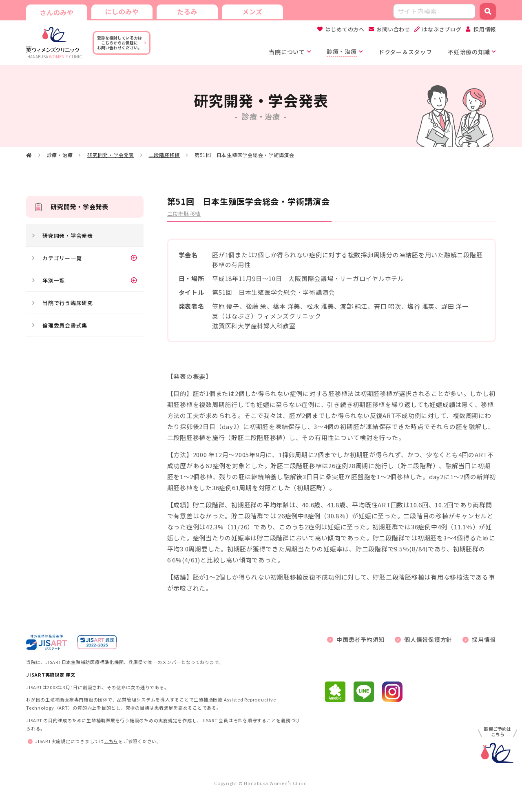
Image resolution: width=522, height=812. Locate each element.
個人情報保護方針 (428, 639)
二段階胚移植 (165, 155)
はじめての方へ (345, 29)
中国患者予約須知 (361, 639)
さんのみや (57, 12)
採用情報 (485, 29)
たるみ (187, 11)
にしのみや (122, 11)
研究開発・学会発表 (111, 155)
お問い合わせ (393, 29)
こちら (111, 741)
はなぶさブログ (442, 29)
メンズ (252, 11)
